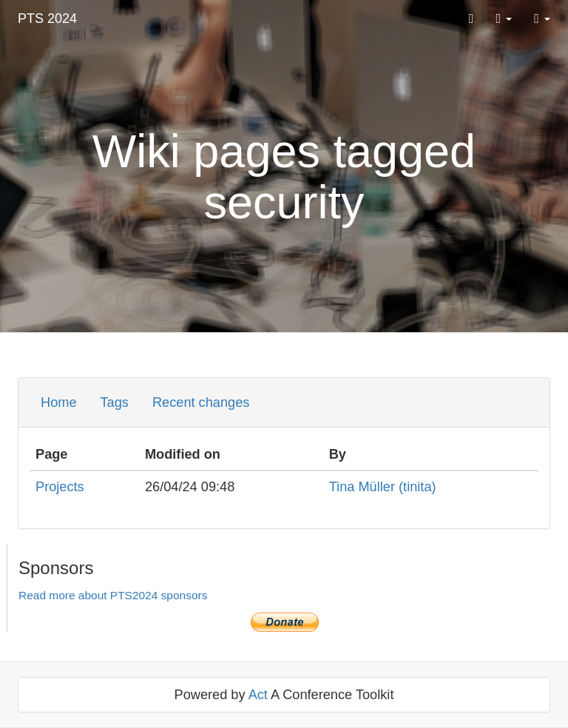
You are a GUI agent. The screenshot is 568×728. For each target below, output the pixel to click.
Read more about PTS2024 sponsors (113, 595)
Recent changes (201, 402)
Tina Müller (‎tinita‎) (383, 487)
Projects (60, 487)
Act (258, 695)
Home (59, 402)
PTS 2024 (47, 18)
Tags (115, 402)
